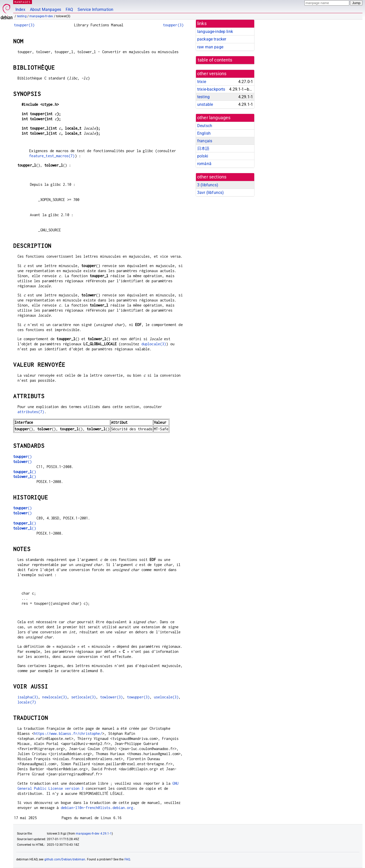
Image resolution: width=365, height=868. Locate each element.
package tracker (212, 39)
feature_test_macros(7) (52, 156)
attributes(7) (31, 412)
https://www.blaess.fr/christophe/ (68, 733)
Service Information (95, 9)
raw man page (210, 47)
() (22, 457)
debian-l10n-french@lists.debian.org (97, 808)
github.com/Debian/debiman (65, 859)
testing (22, 16)
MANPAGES (23, 2)
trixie (202, 82)
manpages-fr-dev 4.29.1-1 (94, 834)
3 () (208, 185)
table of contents (215, 60)
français (205, 141)
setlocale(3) (84, 697)
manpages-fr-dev (41, 16)
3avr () (211, 193)
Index (20, 9)
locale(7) (27, 702)
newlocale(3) (54, 697)
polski (203, 156)
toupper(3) (24, 25)
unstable (205, 104)
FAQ (69, 9)
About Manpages (45, 9)
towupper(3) (138, 697)
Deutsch (205, 126)
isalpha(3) (28, 697)
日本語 (203, 148)
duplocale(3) (154, 344)
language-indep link (215, 32)
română (204, 164)
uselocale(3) (166, 697)
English (204, 133)
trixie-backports (211, 89)
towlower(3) (112, 697)
